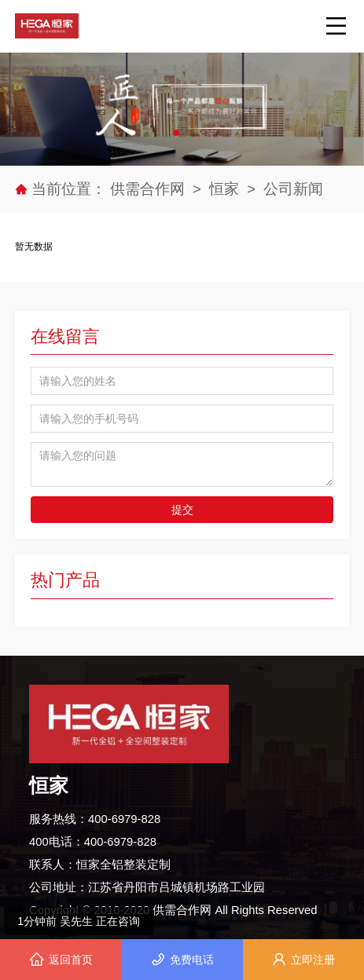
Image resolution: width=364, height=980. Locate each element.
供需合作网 (149, 189)
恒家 (224, 189)
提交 (182, 510)
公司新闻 (293, 189)
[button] (176, 133)
